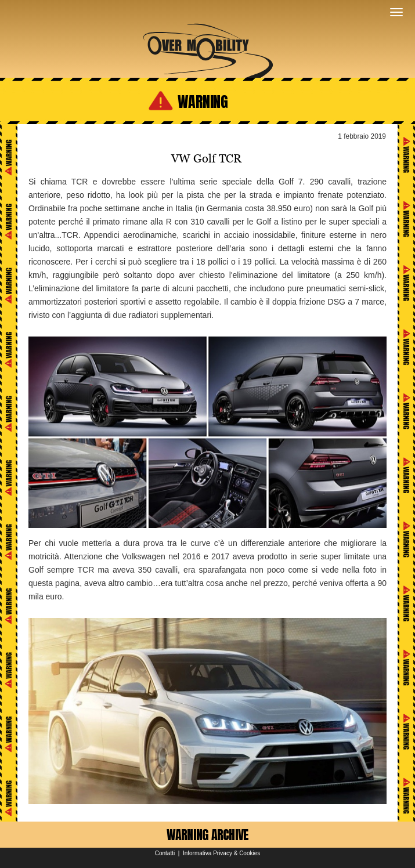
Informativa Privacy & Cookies (221, 853)
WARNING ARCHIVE (208, 835)
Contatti (165, 853)
